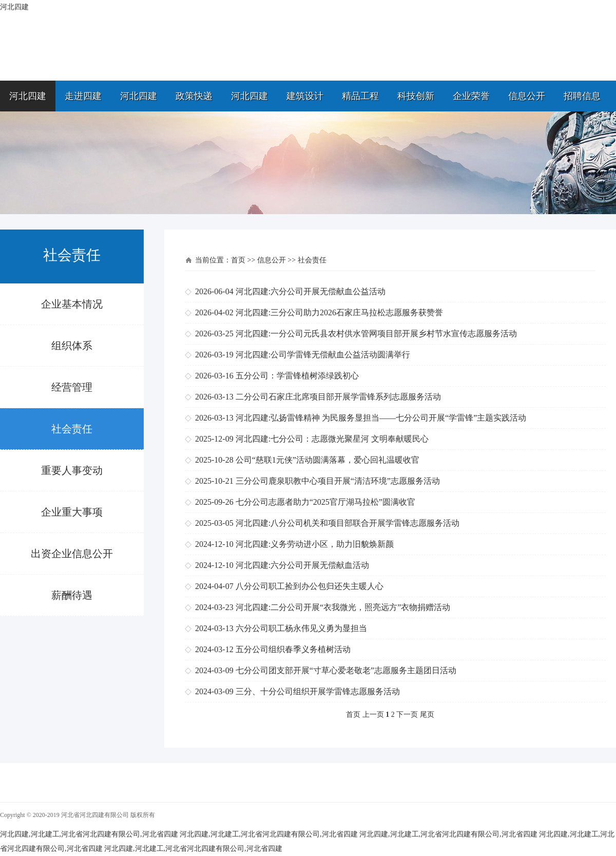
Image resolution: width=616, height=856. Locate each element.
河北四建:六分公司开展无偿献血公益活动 (311, 291)
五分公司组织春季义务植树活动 (293, 649)
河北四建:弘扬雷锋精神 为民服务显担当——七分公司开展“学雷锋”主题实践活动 (381, 418)
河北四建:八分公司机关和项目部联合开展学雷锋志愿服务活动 (348, 523)
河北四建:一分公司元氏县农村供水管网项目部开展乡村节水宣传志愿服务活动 (376, 334)
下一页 (407, 715)
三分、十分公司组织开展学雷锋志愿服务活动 (318, 691)
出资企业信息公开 (72, 554)
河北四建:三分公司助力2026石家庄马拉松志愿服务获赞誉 (339, 312)
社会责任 (72, 429)
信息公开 (527, 96)
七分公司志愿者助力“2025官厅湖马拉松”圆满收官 (325, 502)
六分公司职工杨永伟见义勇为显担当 (301, 628)
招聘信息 (582, 96)
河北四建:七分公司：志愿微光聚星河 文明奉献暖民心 (332, 439)
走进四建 (83, 96)
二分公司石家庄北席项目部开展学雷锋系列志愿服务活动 (338, 397)
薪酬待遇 (72, 595)
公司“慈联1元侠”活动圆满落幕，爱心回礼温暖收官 (328, 460)
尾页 (427, 715)
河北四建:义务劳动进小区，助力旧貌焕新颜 (315, 544)
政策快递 (194, 96)
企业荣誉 (471, 96)
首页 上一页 (365, 715)
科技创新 (416, 96)
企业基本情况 (72, 304)
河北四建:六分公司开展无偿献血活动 (302, 565)
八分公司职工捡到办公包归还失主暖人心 (310, 586)
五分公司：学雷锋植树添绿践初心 (297, 376)
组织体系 (72, 346)
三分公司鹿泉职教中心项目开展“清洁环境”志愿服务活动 (338, 481)
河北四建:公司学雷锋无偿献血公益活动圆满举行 (323, 355)
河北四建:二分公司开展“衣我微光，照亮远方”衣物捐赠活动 (343, 607)
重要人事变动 (72, 470)
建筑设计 (305, 96)
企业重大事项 (72, 512)
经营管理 (72, 387)
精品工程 (360, 96)
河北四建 (28, 96)
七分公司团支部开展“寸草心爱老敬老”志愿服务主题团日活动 (346, 670)
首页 (238, 260)
